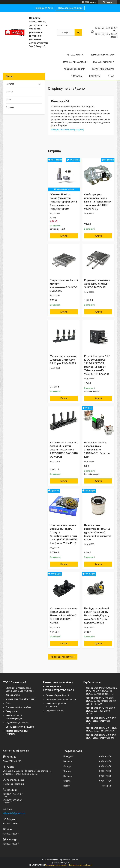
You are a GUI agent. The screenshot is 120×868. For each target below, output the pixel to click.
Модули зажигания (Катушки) (20, 699)
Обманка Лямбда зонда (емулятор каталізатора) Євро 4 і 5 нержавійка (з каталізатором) (63, 202)
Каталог (10, 84)
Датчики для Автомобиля (19, 707)
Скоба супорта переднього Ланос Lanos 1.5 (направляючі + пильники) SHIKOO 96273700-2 (98, 202)
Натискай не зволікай (70, 8)
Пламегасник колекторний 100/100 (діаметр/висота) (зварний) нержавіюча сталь (98, 532)
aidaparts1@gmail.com (14, 813)
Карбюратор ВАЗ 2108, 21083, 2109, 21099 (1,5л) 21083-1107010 (100, 711)
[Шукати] (78, 32)
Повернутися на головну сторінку (68, 130)
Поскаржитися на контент (56, 865)
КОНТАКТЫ (95, 76)
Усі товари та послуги (61, 657)
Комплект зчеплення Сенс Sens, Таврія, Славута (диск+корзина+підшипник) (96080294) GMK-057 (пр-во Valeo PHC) (64, 534)
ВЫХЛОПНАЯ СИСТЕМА (102, 55)
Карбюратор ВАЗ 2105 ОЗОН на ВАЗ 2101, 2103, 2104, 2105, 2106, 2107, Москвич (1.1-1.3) (101, 691)
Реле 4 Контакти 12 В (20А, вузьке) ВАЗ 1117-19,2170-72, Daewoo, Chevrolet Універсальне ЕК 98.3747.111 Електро (97, 365)
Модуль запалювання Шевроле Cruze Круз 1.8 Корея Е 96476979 (63, 360)
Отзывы (10, 107)
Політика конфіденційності (80, 865)
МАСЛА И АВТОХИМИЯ (74, 62)
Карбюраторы (13, 695)
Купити (64, 236)
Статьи (10, 92)
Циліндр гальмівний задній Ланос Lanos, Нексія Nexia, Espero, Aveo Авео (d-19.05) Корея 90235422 (97, 615)
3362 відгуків (91, 2)
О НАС (111, 76)
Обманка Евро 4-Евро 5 (57, 695)
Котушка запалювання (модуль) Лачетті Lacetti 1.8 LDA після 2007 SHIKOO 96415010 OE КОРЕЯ (64, 450)
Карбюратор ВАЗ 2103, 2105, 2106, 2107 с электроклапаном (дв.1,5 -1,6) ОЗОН (101, 701)
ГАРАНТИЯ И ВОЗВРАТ (103, 69)
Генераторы (12, 711)
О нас (9, 100)
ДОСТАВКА (76, 76)
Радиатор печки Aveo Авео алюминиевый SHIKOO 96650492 (97, 284)
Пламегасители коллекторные (61, 700)
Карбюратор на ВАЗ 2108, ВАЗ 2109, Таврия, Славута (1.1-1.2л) (101, 721)
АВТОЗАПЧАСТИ (75, 55)
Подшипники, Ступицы (17, 723)
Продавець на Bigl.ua (60, 862)
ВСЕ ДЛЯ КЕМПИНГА (104, 62)
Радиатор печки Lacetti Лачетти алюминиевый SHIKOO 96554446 (64, 285)
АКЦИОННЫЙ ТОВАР (74, 69)
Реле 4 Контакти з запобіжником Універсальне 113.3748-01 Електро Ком (97, 450)
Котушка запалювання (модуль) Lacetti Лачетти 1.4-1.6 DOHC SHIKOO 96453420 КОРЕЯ (64, 615)
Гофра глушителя (54, 711)
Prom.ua (74, 860)
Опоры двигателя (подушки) (20, 727)
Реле (8, 703)
